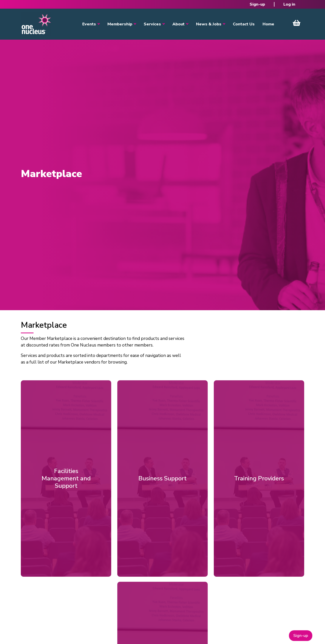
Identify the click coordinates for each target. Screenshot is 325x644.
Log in (289, 4)
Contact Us (244, 24)
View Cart (297, 23)
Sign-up (257, 4)
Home (268, 24)
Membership (120, 24)
